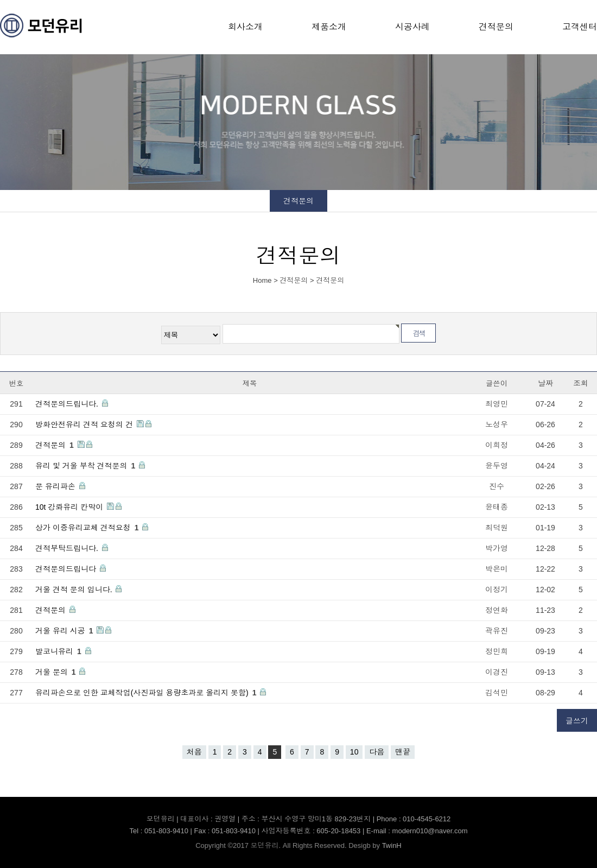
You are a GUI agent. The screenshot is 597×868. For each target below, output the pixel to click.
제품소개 (329, 27)
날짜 (545, 383)
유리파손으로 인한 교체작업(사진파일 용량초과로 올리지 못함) (147, 693)
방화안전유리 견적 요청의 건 (85, 425)
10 (354, 752)
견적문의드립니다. (68, 404)
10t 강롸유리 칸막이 (70, 507)
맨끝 (403, 752)
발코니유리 (59, 651)
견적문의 (496, 27)
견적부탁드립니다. (68, 548)
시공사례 (412, 27)
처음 (194, 752)
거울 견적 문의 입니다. (75, 590)
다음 (377, 752)
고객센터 (580, 27)
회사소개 (245, 27)
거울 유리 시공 (65, 631)
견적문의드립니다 (67, 569)
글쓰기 (577, 721)
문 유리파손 (56, 486)
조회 (581, 383)
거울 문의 (56, 672)
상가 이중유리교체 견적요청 (88, 528)
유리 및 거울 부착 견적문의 (86, 466)
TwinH (392, 845)
